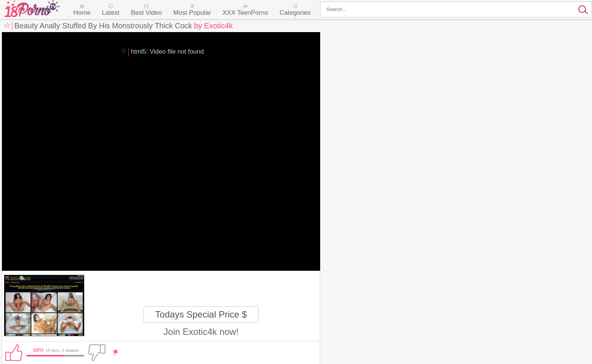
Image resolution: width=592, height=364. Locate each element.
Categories (295, 13)
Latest (111, 13)
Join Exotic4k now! (201, 332)
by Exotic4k (213, 26)
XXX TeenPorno (245, 13)
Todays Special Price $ (201, 314)
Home (82, 13)
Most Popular (192, 13)
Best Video (146, 13)
